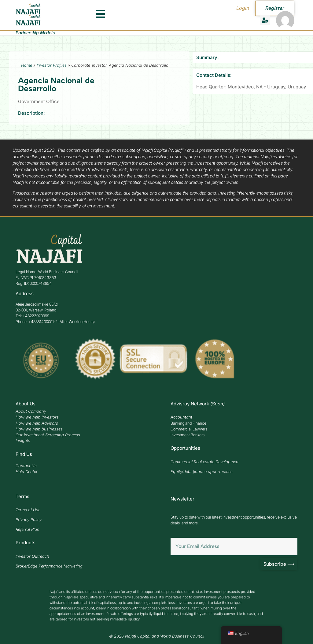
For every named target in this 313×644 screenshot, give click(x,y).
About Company (31, 411)
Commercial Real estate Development (205, 462)
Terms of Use (28, 510)
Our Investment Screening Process (48, 435)
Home (27, 65)
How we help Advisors (37, 423)
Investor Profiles (52, 65)
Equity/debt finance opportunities (202, 471)
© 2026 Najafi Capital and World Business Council (157, 636)
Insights (23, 441)
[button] (265, 20)
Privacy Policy (29, 519)
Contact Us (26, 466)
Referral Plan (28, 529)
